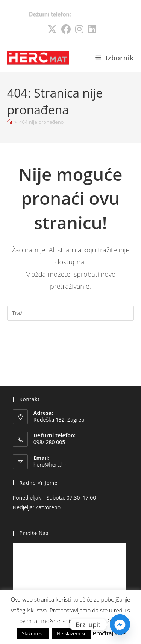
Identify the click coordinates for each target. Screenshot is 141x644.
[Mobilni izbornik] (115, 58)
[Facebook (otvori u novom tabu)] (66, 26)
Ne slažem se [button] (72, 633)
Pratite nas (34, 533)
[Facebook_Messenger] (120, 624)
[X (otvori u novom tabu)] (52, 26)
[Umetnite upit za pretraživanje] (71, 313)
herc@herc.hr (50, 465)
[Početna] (10, 122)
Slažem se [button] (33, 633)
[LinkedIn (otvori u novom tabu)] (91, 26)
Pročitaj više (109, 633)
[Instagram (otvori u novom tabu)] (79, 26)
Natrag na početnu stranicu (71, 344)
